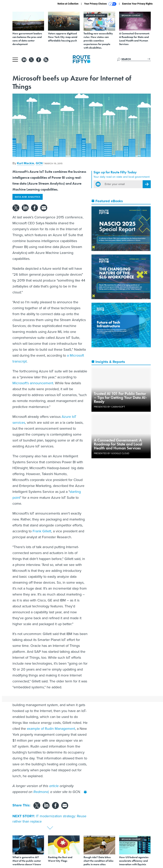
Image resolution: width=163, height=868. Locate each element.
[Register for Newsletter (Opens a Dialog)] (147, 184)
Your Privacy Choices (100, 4)
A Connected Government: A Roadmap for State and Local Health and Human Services (118, 444)
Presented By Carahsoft (109, 407)
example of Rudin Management (51, 729)
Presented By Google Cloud (112, 453)
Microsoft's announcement (33, 383)
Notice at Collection (68, 4)
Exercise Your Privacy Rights (137, 4)
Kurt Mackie (26, 163)
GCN (39, 163)
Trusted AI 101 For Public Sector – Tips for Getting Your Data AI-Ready (120, 397)
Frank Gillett (42, 531)
